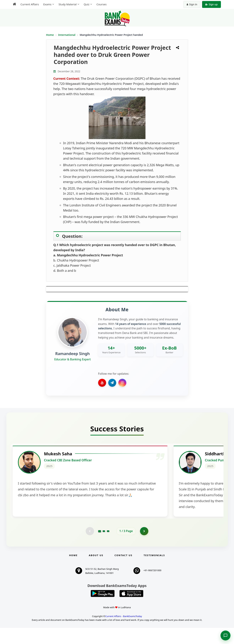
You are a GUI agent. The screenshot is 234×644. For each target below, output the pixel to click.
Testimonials (154, 571)
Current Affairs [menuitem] (30, 4)
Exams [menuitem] (47, 4)
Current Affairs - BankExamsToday (124, 632)
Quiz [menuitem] (87, 4)
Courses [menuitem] (102, 4)
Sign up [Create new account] (211, 4)
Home (50, 35)
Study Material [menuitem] (68, 4)
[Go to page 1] (99, 547)
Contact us (123, 571)
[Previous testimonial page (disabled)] (90, 547)
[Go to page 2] (104, 547)
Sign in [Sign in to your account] (192, 4)
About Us (96, 571)
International (67, 35)
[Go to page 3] (108, 547)
